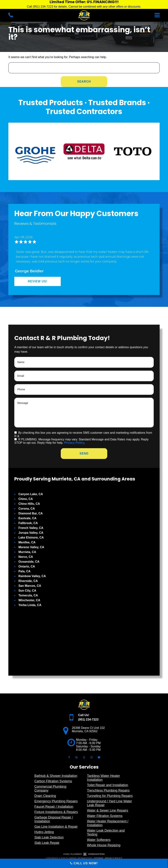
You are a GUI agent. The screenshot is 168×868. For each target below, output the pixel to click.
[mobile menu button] (131, 15)
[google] (77, 757)
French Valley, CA (31, 528)
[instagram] (91, 757)
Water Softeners (99, 840)
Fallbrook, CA (28, 523)
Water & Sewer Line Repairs (108, 810)
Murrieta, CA (27, 552)
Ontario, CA (27, 566)
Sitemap (98, 858)
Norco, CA (26, 557)
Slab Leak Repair (47, 843)
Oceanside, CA (29, 562)
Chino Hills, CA (29, 504)
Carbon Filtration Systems (53, 781)
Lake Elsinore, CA (31, 538)
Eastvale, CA (27, 518)
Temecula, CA (28, 595)
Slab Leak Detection (49, 837)
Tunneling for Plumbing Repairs (110, 796)
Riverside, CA (28, 581)
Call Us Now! (84, 863)
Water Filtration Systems (105, 816)
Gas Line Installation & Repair (56, 827)
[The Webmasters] (84, 855)
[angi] (99, 757)
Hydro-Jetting (44, 832)
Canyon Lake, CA (31, 494)
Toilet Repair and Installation (108, 785)
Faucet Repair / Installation (54, 807)
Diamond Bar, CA (31, 513)
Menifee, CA (27, 542)
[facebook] (69, 757)
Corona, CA (27, 509)
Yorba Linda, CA (30, 605)
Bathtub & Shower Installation (56, 776)
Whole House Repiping (104, 845)
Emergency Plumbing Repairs (56, 801)
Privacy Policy (74, 443)
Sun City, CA (27, 591)
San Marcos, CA (30, 586)
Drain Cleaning (45, 796)
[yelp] (84, 757)
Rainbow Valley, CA (32, 576)
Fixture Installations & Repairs (56, 812)
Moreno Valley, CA (31, 547)
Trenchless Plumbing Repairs (108, 790)
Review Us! (38, 281)
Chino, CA (26, 499)
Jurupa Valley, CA (31, 533)
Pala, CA (24, 571)
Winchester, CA (29, 600)
